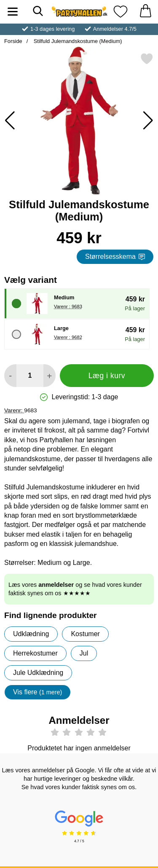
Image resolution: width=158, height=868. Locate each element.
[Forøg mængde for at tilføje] (50, 376)
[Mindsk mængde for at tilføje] (10, 376)
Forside (13, 41)
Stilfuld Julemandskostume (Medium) (77, 41)
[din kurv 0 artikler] (145, 12)
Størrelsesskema (115, 257)
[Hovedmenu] (13, 12)
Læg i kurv (107, 376)
